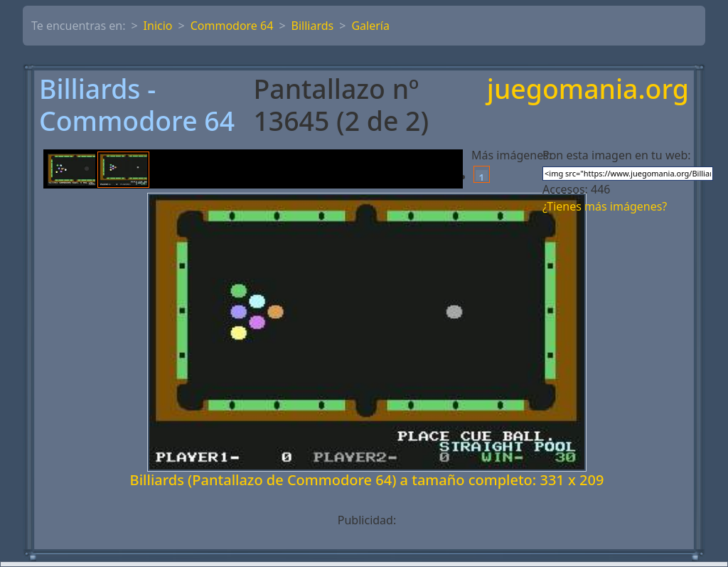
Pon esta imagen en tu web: (617, 155)
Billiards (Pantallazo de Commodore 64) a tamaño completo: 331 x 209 (367, 480)
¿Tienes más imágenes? (605, 206)
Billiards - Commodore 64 (137, 105)
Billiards (313, 26)
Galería (370, 26)
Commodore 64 (232, 26)
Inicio (158, 26)
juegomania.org (588, 90)
